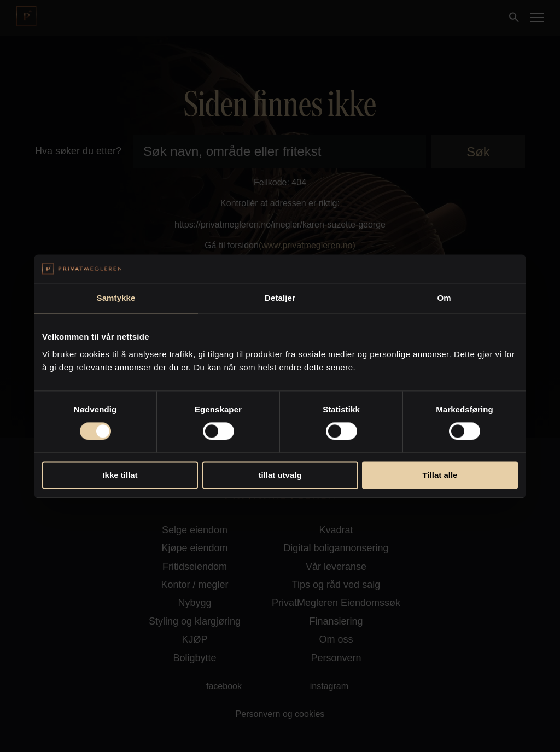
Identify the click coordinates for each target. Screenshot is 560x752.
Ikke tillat (120, 475)
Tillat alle (440, 475)
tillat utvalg (280, 475)
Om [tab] (444, 298)
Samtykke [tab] (116, 298)
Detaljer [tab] (280, 298)
